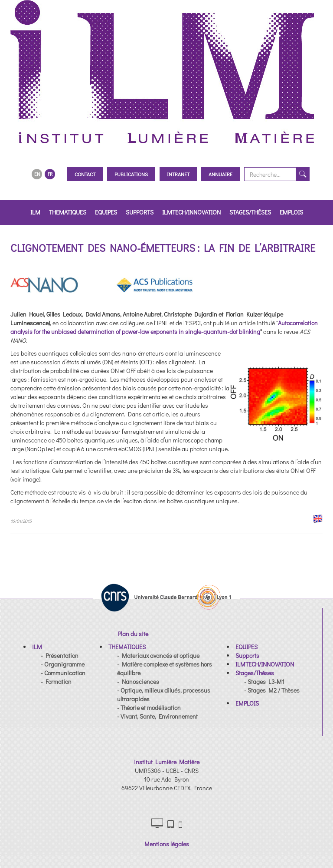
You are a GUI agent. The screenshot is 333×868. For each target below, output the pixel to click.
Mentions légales (167, 844)
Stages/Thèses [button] (250, 212)
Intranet (178, 174)
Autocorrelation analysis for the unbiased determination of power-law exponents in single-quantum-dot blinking (164, 327)
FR (50, 174)
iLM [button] (35, 212)
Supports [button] (140, 212)
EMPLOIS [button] (291, 212)
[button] (37, 647)
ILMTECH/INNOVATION (191, 212)
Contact (85, 174)
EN (37, 174)
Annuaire (220, 174)
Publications (131, 174)
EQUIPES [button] (106, 212)
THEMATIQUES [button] (68, 212)
